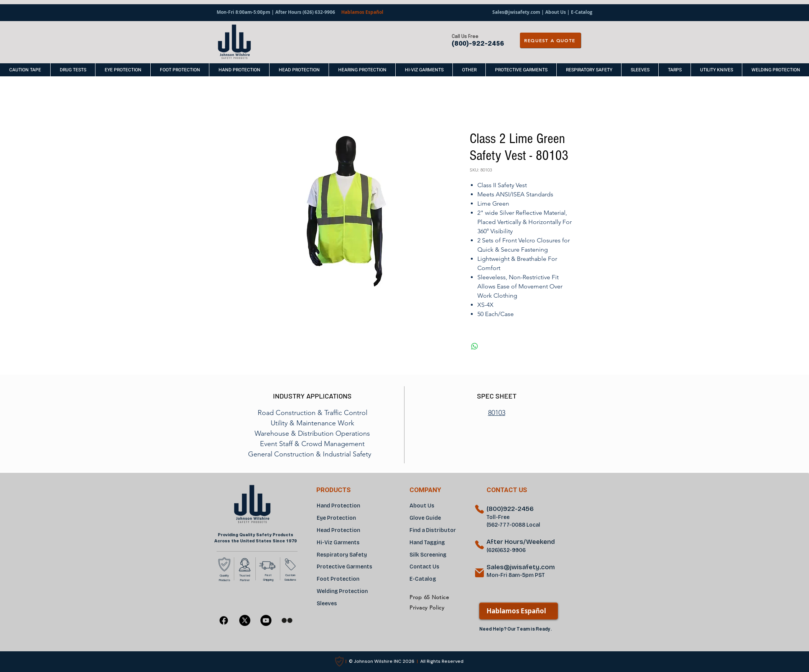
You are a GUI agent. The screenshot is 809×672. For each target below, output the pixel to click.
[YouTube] (266, 620)
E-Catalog (581, 12)
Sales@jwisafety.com (516, 12)
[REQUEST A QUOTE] (550, 40)
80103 (497, 413)
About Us (556, 12)
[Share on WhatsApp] (475, 346)
